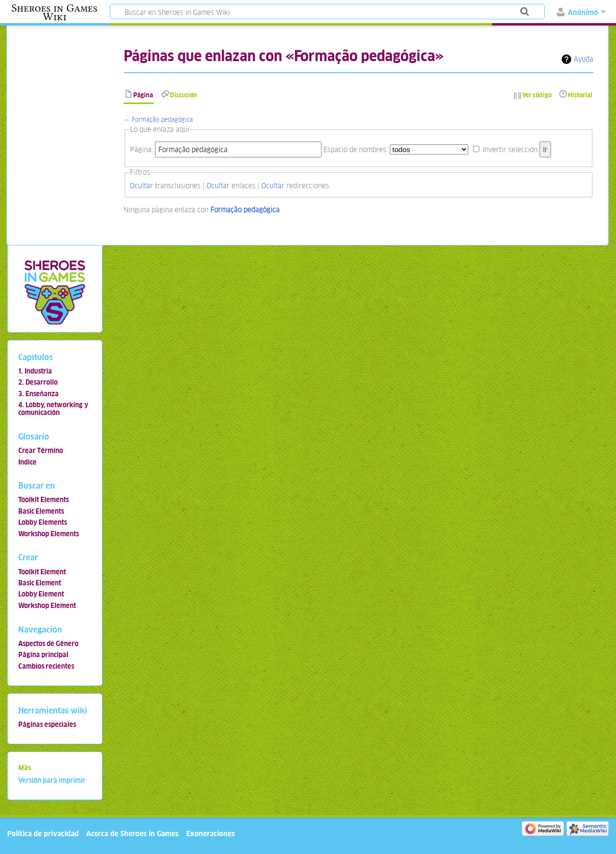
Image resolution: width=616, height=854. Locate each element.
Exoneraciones (211, 834)
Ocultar (141, 186)
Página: (141, 149)
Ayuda (584, 59)
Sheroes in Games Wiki (54, 13)
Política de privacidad (43, 834)
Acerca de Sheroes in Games (132, 834)
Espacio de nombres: (356, 149)
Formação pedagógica (162, 120)
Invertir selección (510, 149)
